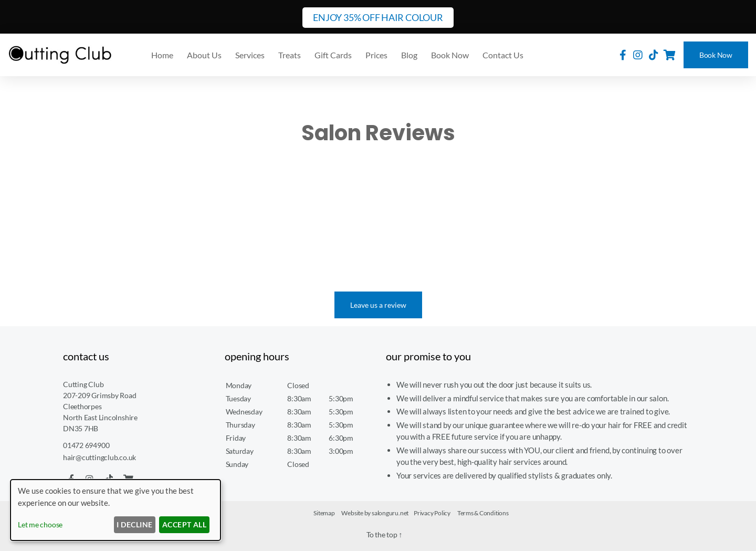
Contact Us (503, 55)
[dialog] (115, 510)
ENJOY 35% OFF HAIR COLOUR (378, 17)
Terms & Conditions (483, 513)
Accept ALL (185, 524)
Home (162, 55)
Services (250, 55)
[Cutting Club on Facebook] (623, 55)
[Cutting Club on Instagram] (638, 55)
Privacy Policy (432, 513)
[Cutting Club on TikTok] (654, 55)
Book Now (716, 55)
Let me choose (40, 524)
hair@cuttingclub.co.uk (101, 457)
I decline (134, 524)
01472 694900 (89, 445)
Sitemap (324, 513)
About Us (204, 55)
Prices (376, 55)
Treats (290, 55)
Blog (409, 55)
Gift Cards (333, 55)
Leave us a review (378, 305)
